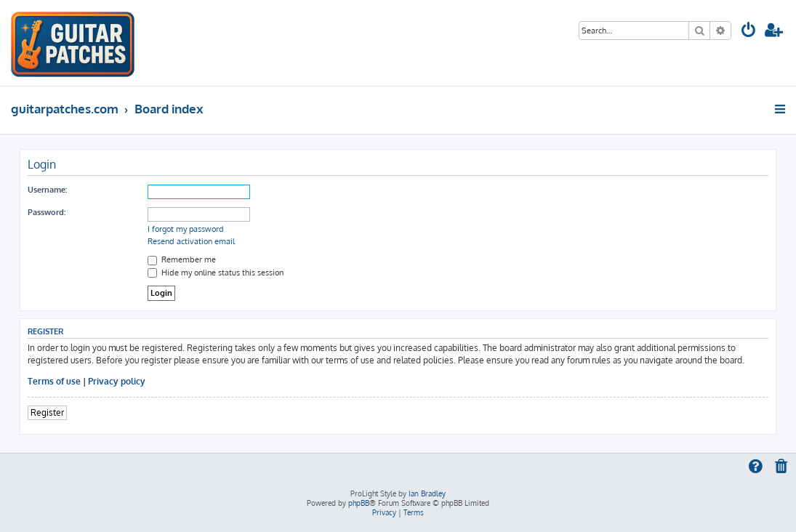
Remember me (182, 259)
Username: (47, 190)
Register (47, 412)
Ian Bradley (427, 493)
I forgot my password (186, 229)
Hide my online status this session (216, 273)
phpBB (359, 503)
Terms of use (54, 381)
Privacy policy (117, 381)
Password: (47, 212)
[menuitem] (749, 32)
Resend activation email (191, 241)
